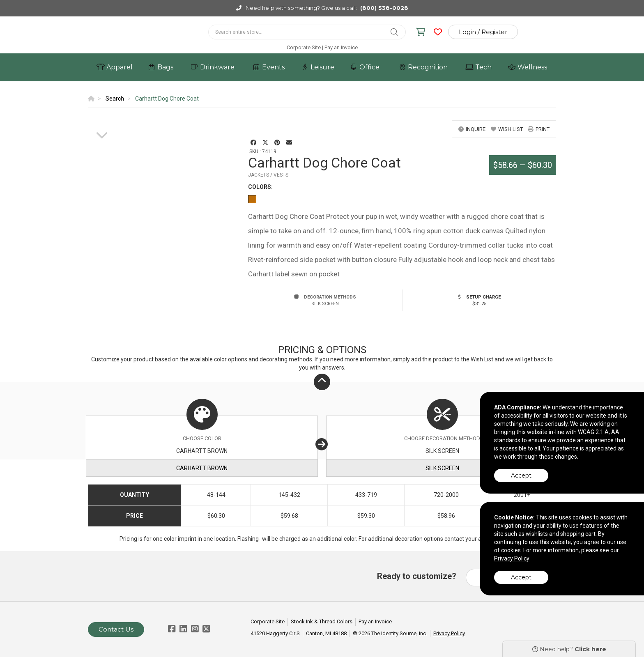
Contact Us (116, 629)
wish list (507, 129)
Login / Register (483, 32)
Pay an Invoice (341, 47)
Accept (521, 476)
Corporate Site (304, 47)
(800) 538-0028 (384, 8)
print (539, 129)
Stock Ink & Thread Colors (322, 621)
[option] (102, 121)
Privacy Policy (449, 633)
